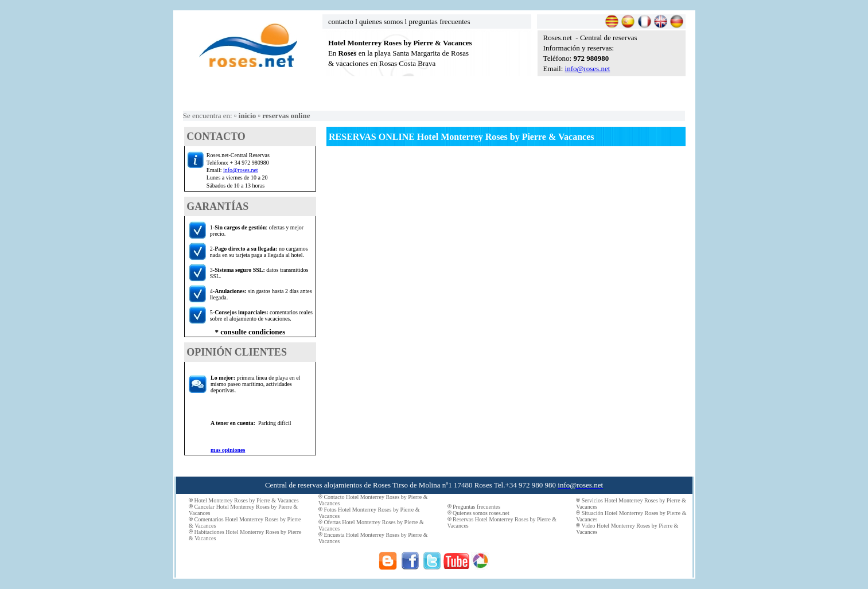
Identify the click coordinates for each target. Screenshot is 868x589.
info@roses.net (588, 69)
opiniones (233, 450)
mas (215, 450)
